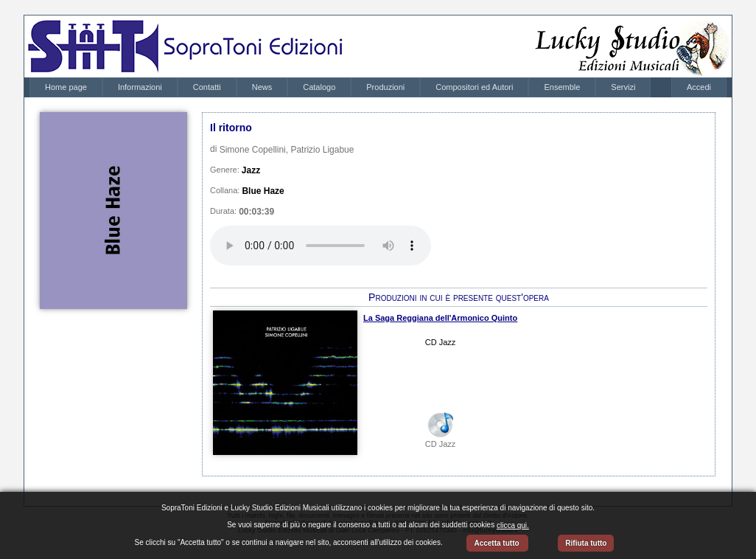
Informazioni (140, 87)
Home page (66, 87)
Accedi (699, 87)
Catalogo (319, 87)
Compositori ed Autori (474, 87)
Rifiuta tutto (586, 543)
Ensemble (562, 87)
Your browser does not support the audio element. (321, 246)
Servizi (623, 87)
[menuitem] (66, 87)
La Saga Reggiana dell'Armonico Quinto (440, 318)
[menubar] (340, 87)
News (262, 87)
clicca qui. (513, 525)
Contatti (207, 87)
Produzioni (385, 87)
